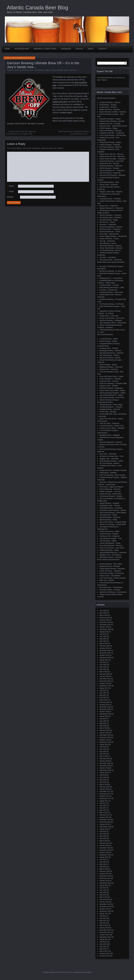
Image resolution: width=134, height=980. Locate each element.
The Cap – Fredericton (107, 241)
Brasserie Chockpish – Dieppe (110, 119)
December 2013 (105, 904)
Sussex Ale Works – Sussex (109, 239)
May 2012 (103, 946)
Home (7, 49)
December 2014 (105, 876)
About (91, 49)
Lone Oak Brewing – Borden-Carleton (113, 578)
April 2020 (103, 726)
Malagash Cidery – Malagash (110, 435)
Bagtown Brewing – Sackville (110, 109)
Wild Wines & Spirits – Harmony (111, 557)
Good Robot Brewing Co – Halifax (111, 395)
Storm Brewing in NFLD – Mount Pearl (113, 323)
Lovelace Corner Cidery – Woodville (112, 428)
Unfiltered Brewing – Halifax (109, 550)
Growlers (66, 49)
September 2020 (105, 714)
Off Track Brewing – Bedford (109, 463)
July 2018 (103, 775)
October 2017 (104, 796)
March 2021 (104, 700)
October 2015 (104, 853)
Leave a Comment (70, 70)
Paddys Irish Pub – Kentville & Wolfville (113, 470)
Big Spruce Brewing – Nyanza (110, 358)
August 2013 (104, 914)
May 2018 (103, 780)
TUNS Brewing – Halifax (108, 541)
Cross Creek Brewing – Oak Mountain (113, 135)
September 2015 (105, 855)
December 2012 (105, 930)
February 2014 (105, 899)
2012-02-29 (30, 58)
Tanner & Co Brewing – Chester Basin (113, 524)
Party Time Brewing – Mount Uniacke (112, 475)
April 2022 (103, 669)
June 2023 (103, 636)
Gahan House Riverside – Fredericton (113, 159)
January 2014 (104, 902)
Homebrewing (39, 70)
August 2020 (104, 716)
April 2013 (103, 923)
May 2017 (103, 808)
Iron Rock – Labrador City (108, 290)
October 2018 (104, 768)
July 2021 (103, 690)
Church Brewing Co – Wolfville (110, 379)
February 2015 (105, 871)
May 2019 (103, 752)
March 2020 (104, 728)
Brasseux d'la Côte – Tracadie (110, 124)
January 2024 (104, 620)
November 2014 (105, 878)
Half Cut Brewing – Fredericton (110, 173)
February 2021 (105, 702)
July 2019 (103, 747)
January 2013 (104, 928)
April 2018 (103, 782)
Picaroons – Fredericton (108, 225)
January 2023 (104, 648)
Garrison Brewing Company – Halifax (112, 393)
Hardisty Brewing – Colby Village (111, 405)
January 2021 (104, 705)
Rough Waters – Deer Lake (109, 316)
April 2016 (103, 838)
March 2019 (104, 756)
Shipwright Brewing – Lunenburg (111, 508)
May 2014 (103, 892)
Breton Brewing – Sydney (108, 365)
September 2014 (105, 883)
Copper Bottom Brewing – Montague (112, 569)
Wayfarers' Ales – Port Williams (110, 555)
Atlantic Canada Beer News (24, 70)
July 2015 (103, 860)
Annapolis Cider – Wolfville (109, 348)
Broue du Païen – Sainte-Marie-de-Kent (113, 126)
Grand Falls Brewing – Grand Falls (111, 161)
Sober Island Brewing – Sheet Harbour (113, 513)
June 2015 (103, 862)
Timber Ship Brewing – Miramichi (111, 248)
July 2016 (103, 831)
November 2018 (105, 766)
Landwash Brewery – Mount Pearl (111, 292)
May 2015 (103, 864)
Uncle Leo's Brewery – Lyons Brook (112, 548)
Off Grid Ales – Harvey (107, 222)
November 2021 (105, 681)
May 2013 (103, 921)
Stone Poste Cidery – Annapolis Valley (113, 522)
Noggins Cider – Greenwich (109, 459)
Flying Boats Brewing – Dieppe (110, 142)
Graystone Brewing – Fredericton (111, 166)
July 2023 (103, 634)
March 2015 (104, 869)
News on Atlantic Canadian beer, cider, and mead (30, 12)
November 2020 (105, 709)
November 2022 (105, 653)
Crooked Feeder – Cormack (109, 285)
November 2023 (105, 625)
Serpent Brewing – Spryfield (109, 503)
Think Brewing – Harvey (108, 243)
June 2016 (103, 834)
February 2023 (105, 646)
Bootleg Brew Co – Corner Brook (111, 278)
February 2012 (105, 954)
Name (10, 186)
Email (10, 191)
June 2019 (103, 749)
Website (10, 197)
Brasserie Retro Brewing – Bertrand (112, 121)
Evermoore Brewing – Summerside (112, 573)
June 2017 (103, 806)
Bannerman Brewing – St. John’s (111, 271)
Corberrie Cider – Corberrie (109, 381)
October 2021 (104, 683)
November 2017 (105, 794)
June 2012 (103, 944)
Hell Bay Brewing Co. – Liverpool (111, 407)
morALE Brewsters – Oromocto (110, 215)
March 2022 (104, 672)
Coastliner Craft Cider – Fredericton (112, 133)
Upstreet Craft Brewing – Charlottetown (113, 592)
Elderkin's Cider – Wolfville (109, 386)
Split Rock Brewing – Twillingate (111, 320)
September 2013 (105, 911)
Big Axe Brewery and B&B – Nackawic (113, 112)
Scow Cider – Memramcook (109, 234)
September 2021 (105, 686)
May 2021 (103, 695)
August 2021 (104, 688)
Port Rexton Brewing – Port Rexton (112, 304)
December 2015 (105, 848)
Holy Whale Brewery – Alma (109, 182)
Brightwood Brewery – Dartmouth (111, 367)
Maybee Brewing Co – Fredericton (111, 208)
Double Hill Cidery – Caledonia (110, 571)
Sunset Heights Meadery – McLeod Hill (113, 236)
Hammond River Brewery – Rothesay (112, 175)
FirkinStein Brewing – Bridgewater (111, 388)
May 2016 (103, 836)
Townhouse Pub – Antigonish (110, 536)
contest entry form (60, 102)
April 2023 (103, 641)
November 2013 (105, 907)
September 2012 (105, 937)
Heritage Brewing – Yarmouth (110, 409)
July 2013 (103, 916)
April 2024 (103, 613)
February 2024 (105, 618)
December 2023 (105, 622)
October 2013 (104, 909)
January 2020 (104, 733)
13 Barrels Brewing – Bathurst (110, 102)
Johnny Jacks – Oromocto (109, 185)
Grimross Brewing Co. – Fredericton (112, 171)
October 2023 (104, 627)
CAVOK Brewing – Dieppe (109, 128)
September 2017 (105, 799)
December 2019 (105, 735)
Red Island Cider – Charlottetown (111, 587)
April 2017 (103, 810)
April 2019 (103, 754)
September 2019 (105, 742)
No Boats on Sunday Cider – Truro (111, 456)
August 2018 (104, 773)
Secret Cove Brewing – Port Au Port (112, 318)
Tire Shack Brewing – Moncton (110, 250)
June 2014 (103, 890)
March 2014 (104, 897)
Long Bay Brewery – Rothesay (110, 199)
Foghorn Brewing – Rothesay (110, 145)
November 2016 (105, 822)
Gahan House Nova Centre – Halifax (112, 391)
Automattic (87, 972)
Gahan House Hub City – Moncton (111, 154)
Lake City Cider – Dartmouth (109, 423)
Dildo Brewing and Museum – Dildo (112, 288)
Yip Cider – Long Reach (108, 257)
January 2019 (104, 761)
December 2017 (105, 791)
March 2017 (104, 813)
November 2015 (105, 850)
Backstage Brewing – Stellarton (110, 351)
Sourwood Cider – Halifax (108, 515)
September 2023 (105, 629)
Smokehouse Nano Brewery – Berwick (113, 510)
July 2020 (103, 719)
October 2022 (104, 655)
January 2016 (104, 845)
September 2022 (105, 658)
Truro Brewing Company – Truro (111, 538)
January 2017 (104, 817)
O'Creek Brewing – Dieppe (109, 220)
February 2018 (105, 787)
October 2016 (104, 824)
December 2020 (105, 707)
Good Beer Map (22, 49)
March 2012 (104, 951)
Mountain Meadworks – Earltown (111, 442)
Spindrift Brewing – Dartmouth (110, 517)
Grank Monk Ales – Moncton (109, 163)
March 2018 (104, 784)
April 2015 (103, 867)
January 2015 (104, 874)
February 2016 (105, 843)
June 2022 (103, 665)
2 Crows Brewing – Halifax (109, 339)
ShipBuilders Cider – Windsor (110, 506)
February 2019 (105, 759)
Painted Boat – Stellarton (108, 473)
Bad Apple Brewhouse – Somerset (111, 353)
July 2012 (103, 942)
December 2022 (105, 651)
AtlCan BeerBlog (18, 58)
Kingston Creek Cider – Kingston (111, 192)
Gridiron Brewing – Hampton (109, 168)
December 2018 (105, 763)
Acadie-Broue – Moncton (108, 107)
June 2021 (103, 693)
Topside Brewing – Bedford (109, 534)
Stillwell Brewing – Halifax (108, 520)
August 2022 (104, 660)
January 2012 (104, 956)
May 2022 (103, 667)
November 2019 (105, 737)
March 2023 (104, 644)
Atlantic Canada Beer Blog (37, 8)
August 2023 (104, 632)
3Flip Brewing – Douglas (108, 105)
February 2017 (105, 815)
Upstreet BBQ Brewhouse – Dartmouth (113, 553)
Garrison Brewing (57, 70)
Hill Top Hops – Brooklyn (108, 412)
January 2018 (104, 789)
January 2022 (104, 676)
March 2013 (104, 925)
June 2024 (103, 611)
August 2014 (104, 885)
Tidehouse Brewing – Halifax (109, 531)
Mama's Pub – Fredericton (109, 206)
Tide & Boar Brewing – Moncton (111, 246)
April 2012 (103, 949)
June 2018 (103, 777)
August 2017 (104, 801)
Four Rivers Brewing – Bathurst (110, 147)
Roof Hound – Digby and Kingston (111, 487)
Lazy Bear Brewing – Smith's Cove (111, 426)
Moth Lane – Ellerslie (107, 580)
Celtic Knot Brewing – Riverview (111, 131)
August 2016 (104, 829)
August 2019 (104, 744)
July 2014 (103, 888)
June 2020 (103, 721)
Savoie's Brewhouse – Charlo (110, 232)
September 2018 (105, 770)
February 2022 (105, 674)
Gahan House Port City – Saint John (112, 156)
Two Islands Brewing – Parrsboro (111, 546)
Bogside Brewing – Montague (110, 566)
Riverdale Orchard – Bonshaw (110, 590)
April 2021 (103, 698)
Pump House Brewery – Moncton (111, 227)
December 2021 (105, 679)
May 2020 (103, 723)
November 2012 (105, 932)
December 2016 (105, 820)
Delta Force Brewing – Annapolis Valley (113, 383)
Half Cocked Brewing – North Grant (112, 398)
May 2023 (103, 639)
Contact (103, 49)
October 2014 (104, 881)
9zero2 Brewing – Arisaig (108, 341)
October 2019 (104, 740)
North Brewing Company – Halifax (111, 461)
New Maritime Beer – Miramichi (110, 218)
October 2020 (104, 712)
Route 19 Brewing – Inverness (110, 489)
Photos (79, 49)
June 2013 (103, 918)
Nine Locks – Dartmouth (108, 454)
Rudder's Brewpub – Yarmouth (110, 492)
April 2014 (103, 895)
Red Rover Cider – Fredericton (110, 229)
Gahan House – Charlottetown (110, 576)
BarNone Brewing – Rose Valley (111, 564)
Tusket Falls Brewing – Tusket (110, 543)
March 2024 (104, 615)
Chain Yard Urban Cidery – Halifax (111, 376)
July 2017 (103, 803)
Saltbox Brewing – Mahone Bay (110, 494)
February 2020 (105, 730)
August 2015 (104, 857)
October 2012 (104, 935)
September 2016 (105, 827)
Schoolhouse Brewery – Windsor (111, 496)
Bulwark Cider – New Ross (109, 369)
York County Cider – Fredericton (111, 260)
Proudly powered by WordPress (54, 972)
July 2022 (103, 662)
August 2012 (104, 939)
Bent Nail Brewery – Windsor (109, 355)
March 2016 (104, 841)
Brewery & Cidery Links (45, 49)
